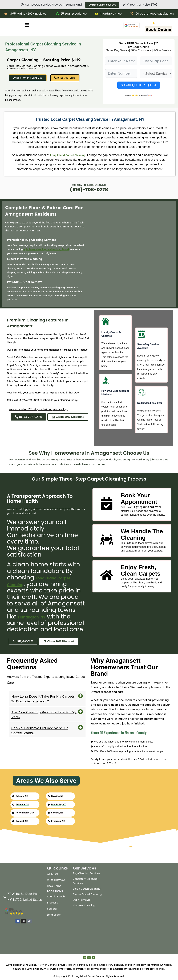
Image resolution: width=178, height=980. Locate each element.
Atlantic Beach (56, 897)
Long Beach (54, 915)
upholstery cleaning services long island (46, 250)
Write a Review (56, 880)
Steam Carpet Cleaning (87, 894)
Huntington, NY (29, 624)
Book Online (158, 29)
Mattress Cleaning (84, 905)
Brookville (53, 903)
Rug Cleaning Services (87, 873)
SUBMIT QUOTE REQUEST (139, 85)
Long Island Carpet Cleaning (70, 156)
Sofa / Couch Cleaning (87, 889)
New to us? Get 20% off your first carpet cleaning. (38, 410)
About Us (52, 874)
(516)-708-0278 (89, 190)
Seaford (52, 909)
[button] (47, 706)
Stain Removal (82, 900)
